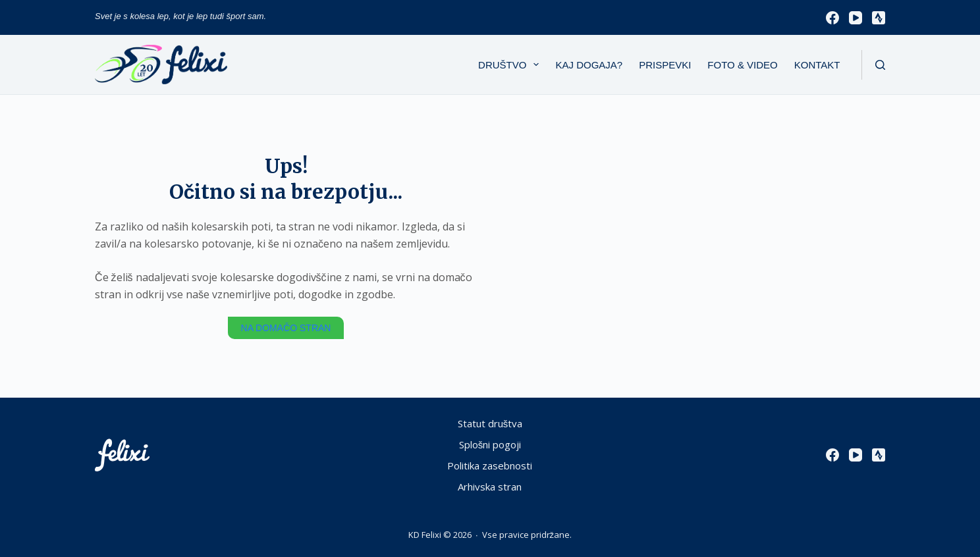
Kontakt (817, 65)
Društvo (511, 65)
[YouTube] (856, 18)
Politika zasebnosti (490, 466)
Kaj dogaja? (589, 65)
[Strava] (879, 18)
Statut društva (490, 424)
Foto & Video (742, 65)
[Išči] (880, 65)
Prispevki (665, 65)
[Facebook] (832, 18)
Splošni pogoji (490, 445)
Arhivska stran (490, 487)
